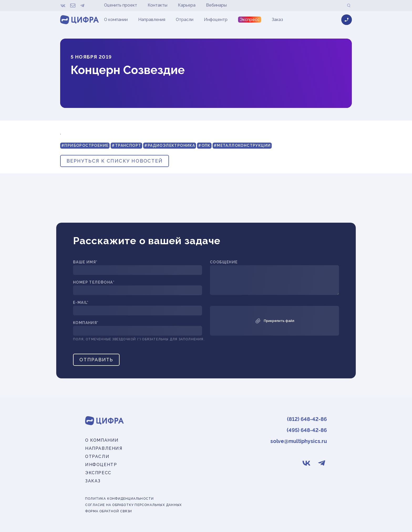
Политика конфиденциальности (119, 499)
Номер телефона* (94, 282)
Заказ (277, 20)
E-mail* (81, 303)
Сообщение (224, 262)
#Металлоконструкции (242, 145)
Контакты (158, 5)
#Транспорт (126, 145)
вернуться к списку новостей (115, 161)
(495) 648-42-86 (307, 430)
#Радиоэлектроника (170, 145)
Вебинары (216, 5)
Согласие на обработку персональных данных (133, 505)
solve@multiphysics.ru (299, 441)
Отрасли (185, 20)
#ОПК (204, 145)
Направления (152, 20)
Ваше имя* (85, 262)
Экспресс (250, 20)
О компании (116, 20)
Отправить (96, 360)
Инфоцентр (216, 20)
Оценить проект (121, 5)
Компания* (86, 323)
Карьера (187, 5)
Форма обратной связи (109, 511)
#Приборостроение (85, 145)
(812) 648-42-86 (307, 419)
